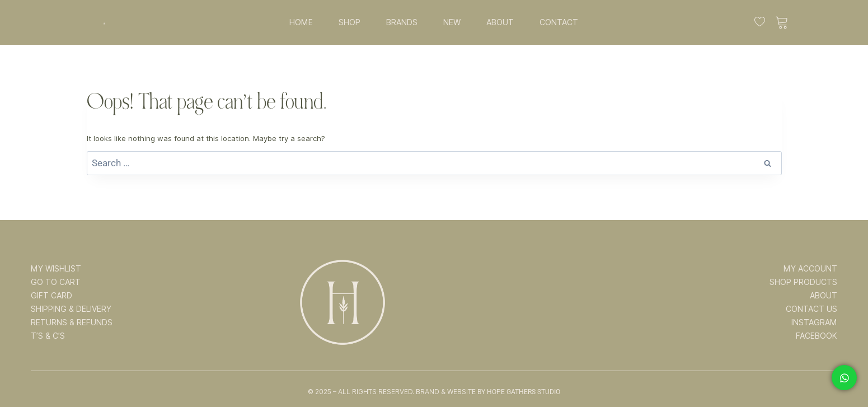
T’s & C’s (48, 336)
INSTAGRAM (814, 322)
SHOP (349, 22)
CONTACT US (811, 309)
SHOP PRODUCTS (803, 282)
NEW (452, 22)
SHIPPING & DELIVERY (71, 309)
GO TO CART (56, 282)
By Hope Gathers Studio (519, 392)
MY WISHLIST (56, 269)
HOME (301, 22)
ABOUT (500, 22)
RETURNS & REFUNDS (72, 322)
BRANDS (402, 22)
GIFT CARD (51, 296)
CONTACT (559, 22)
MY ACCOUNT (810, 269)
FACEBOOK (817, 336)
